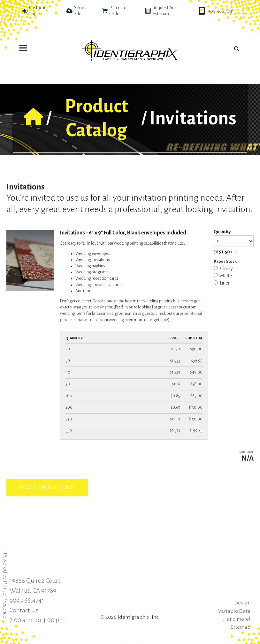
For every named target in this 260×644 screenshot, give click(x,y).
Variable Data (234, 611)
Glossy (223, 269)
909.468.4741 (221, 11)
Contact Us (24, 610)
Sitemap (241, 627)
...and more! (237, 619)
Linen (222, 283)
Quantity (222, 232)
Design (242, 603)
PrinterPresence (5, 600)
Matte (223, 276)
